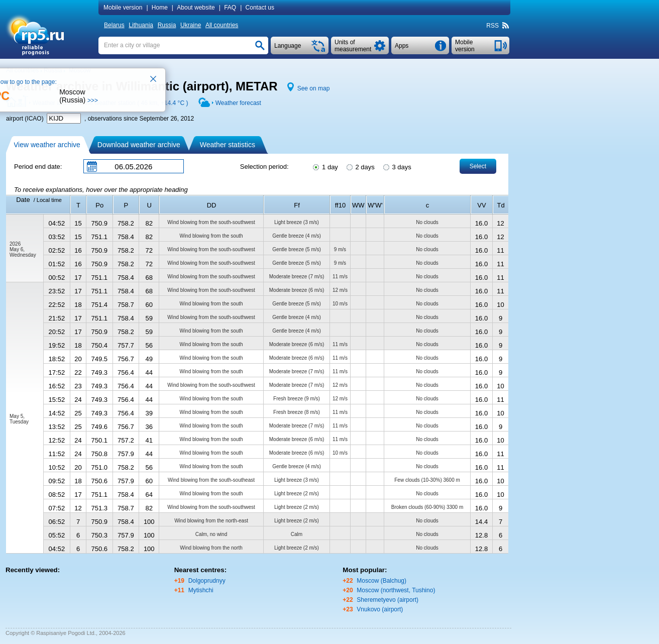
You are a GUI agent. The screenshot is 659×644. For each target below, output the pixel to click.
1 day (324, 166)
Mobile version (123, 8)
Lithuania (141, 25)
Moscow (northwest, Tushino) (396, 590)
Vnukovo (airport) (380, 609)
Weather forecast (238, 103)
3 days (397, 166)
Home (160, 8)
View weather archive (47, 145)
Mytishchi (201, 590)
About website (196, 8)
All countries (222, 25)
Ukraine (191, 25)
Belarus (114, 25)
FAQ (230, 8)
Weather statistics (228, 145)
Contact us (260, 8)
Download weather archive (139, 145)
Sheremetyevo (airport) (388, 600)
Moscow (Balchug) (381, 581)
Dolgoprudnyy (207, 581)
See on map (314, 88)
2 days (360, 166)
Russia (167, 25)
